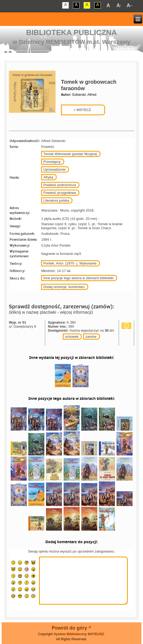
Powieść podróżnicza (60, 185)
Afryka (48, 177)
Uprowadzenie (54, 169)
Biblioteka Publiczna (72, 32)
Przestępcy (52, 162)
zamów (91, 337)
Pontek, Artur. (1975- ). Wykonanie (70, 263)
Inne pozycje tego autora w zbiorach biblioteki (78, 278)
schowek (72, 337)
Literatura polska (56, 200)
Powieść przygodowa (60, 193)
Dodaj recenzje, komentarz (64, 287)
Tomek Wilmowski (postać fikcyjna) (70, 154)
